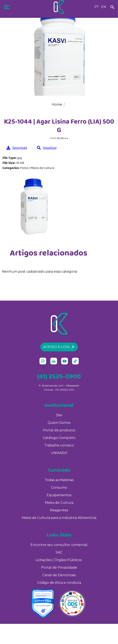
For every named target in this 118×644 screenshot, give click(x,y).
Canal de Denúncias (59, 575)
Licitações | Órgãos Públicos (59, 560)
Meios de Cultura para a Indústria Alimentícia (59, 518)
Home (57, 104)
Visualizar (47, 148)
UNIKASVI (59, 453)
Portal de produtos (59, 430)
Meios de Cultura (59, 503)
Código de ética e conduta (59, 583)
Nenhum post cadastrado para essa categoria (40, 272)
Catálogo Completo (59, 438)
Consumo (59, 488)
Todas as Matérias (59, 480)
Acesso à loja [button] (58, 347)
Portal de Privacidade (59, 567)
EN (104, 7)
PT (97, 7)
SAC (59, 552)
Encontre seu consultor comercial (59, 545)
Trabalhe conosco (59, 445)
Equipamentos (59, 495)
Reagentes (59, 510)
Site (59, 415)
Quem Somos (59, 423)
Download (17, 148)
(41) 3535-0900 (59, 376)
